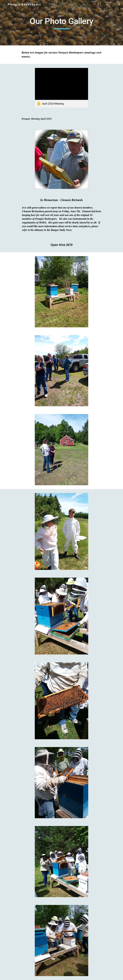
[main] (61, 23)
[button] (4, 4)
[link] (61, 88)
